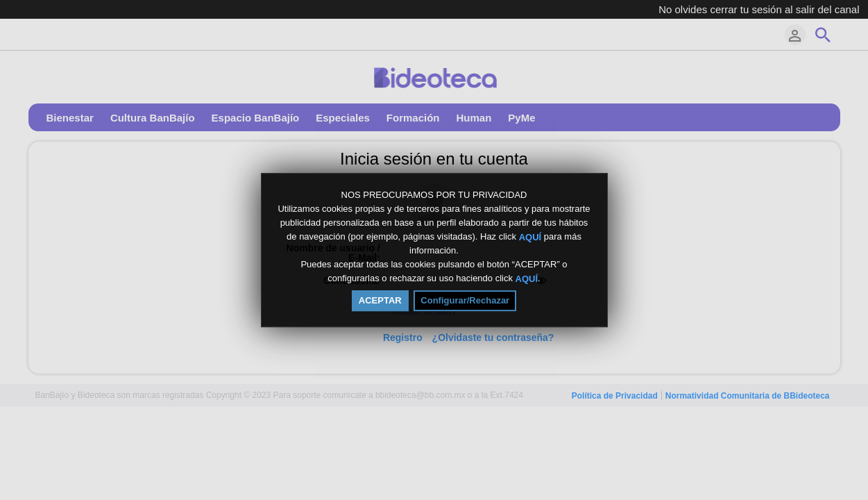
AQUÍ (530, 236)
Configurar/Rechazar (465, 300)
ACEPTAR (380, 300)
